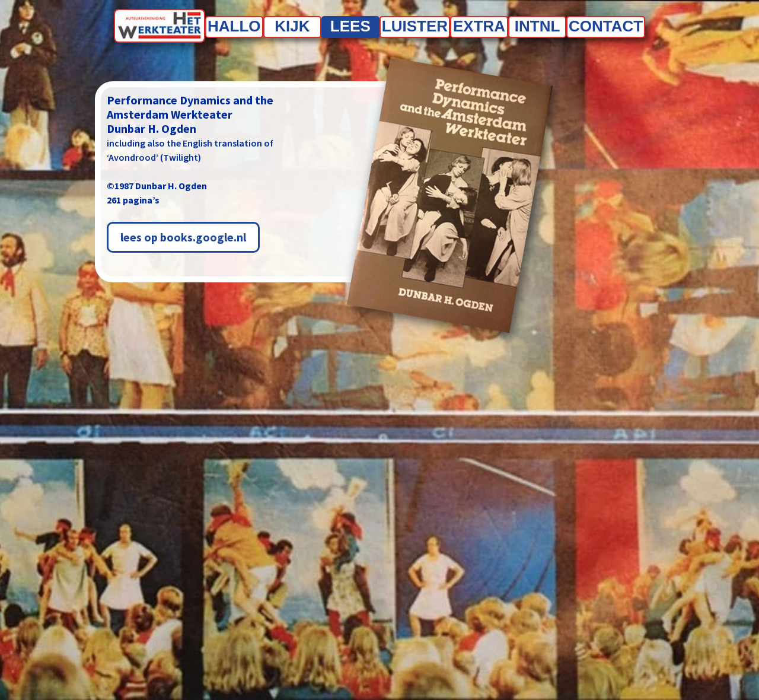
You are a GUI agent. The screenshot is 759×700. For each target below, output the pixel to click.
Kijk (292, 26)
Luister (415, 26)
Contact (606, 26)
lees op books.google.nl (183, 237)
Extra (479, 26)
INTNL (538, 26)
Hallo (234, 26)
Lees (350, 26)
